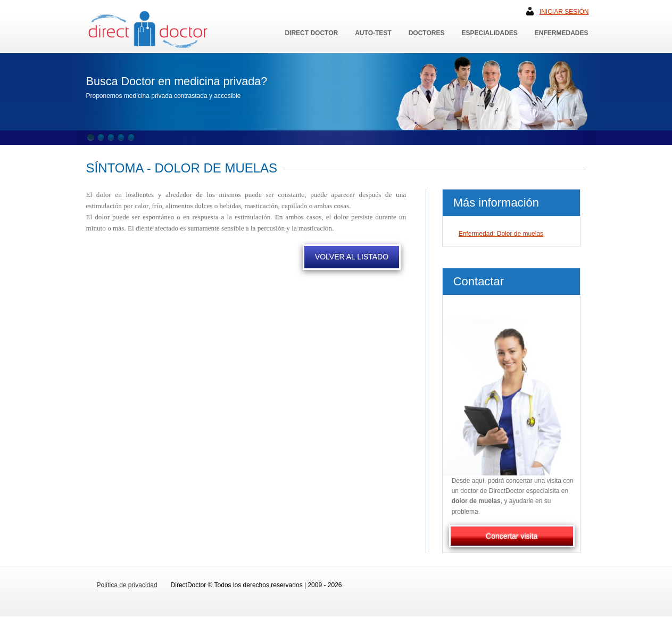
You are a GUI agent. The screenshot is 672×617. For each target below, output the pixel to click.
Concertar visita (512, 536)
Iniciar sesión (564, 12)
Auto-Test (373, 33)
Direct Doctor (311, 33)
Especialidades (489, 33)
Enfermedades (562, 33)
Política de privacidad (127, 585)
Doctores (427, 33)
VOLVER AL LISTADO (352, 257)
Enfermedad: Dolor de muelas (501, 234)
